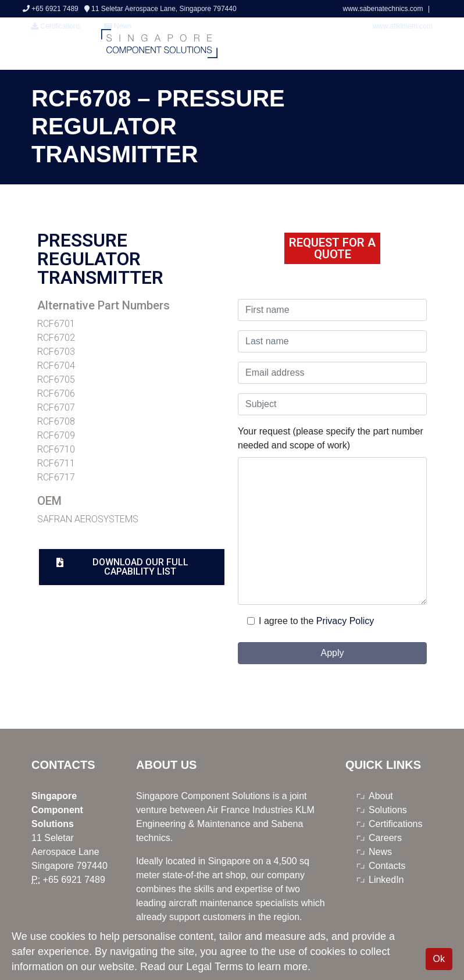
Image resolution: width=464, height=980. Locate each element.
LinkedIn (386, 880)
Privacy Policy (345, 621)
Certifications (56, 26)
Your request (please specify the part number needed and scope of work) (331, 438)
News (380, 852)
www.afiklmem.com (403, 26)
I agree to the (286, 621)
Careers (385, 838)
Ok (439, 959)
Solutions (388, 810)
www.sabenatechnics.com (383, 9)
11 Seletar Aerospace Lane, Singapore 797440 (160, 9)
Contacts (387, 866)
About (381, 796)
